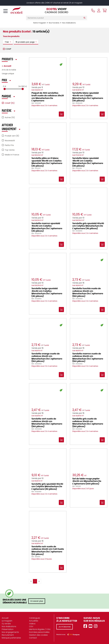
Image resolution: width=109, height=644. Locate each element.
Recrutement (8, 635)
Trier (7, 42)
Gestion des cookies (38, 635)
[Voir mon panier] (104, 11)
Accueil (7, 66)
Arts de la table (9, 70)
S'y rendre (6, 624)
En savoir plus (37, 601)
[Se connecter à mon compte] (99, 11)
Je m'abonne (65, 627)
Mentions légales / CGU (40, 629)
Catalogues (35, 618)
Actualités (34, 621)
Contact (33, 638)
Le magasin (7, 621)
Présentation (8, 629)
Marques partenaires (11, 638)
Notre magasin (40, 23)
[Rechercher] (85, 18)
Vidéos (32, 624)
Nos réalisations (69, 23)
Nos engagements (10, 632)
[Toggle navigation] (5, 11)
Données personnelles (39, 632)
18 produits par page (25, 42)
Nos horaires (54, 23)
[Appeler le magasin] (93, 11)
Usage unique (8, 74)
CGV (31, 626)
